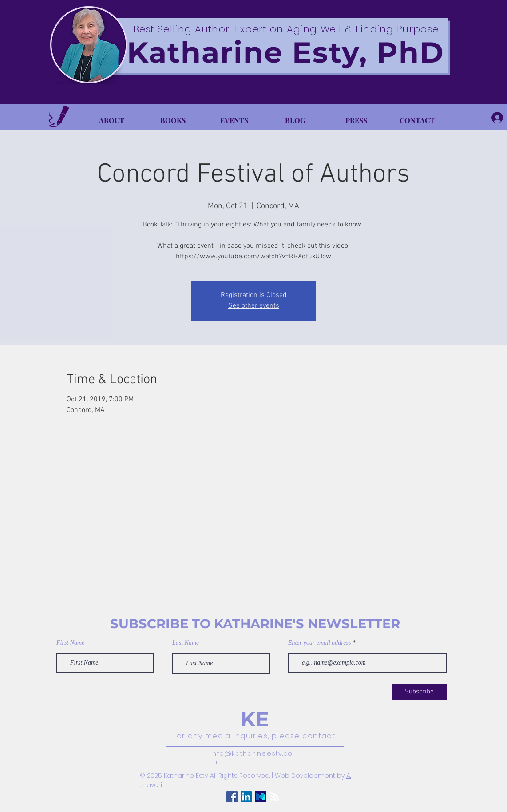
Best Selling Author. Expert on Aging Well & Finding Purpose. (287, 29)
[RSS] (275, 797)
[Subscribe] (419, 692)
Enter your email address (319, 643)
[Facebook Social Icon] (232, 797)
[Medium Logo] (260, 797)
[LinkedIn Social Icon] (246, 797)
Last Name (186, 643)
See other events (254, 306)
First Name (70, 643)
